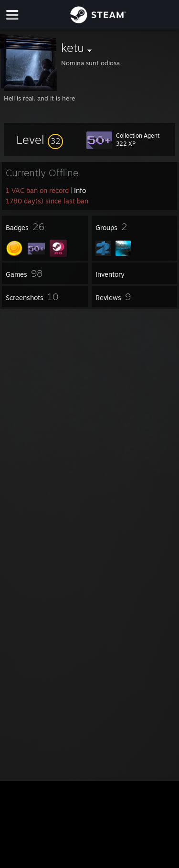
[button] (40, 140)
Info (80, 190)
